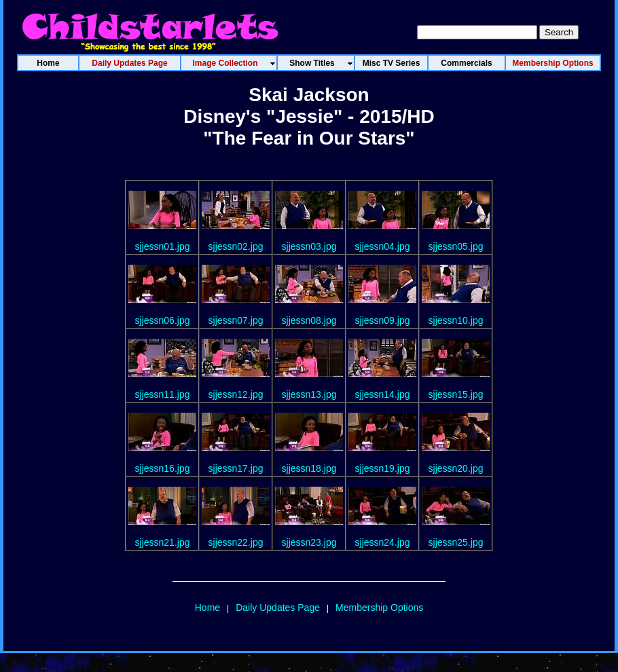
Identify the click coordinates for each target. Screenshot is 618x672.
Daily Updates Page (278, 608)
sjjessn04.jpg (383, 246)
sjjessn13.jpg (309, 394)
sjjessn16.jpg (163, 468)
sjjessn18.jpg (309, 468)
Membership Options (379, 608)
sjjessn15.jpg (456, 394)
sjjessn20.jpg (456, 468)
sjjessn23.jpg (309, 542)
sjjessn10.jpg (456, 320)
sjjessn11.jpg (163, 394)
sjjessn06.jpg (163, 320)
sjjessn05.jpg (456, 246)
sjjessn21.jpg (163, 542)
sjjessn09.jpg (383, 320)
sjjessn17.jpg (236, 468)
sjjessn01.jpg (163, 246)
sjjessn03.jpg (309, 246)
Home (207, 608)
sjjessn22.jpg (236, 542)
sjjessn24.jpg (383, 542)
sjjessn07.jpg (236, 320)
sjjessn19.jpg (383, 468)
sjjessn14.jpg (383, 394)
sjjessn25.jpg (456, 542)
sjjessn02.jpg (236, 246)
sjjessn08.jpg (309, 320)
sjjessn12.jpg (236, 394)
